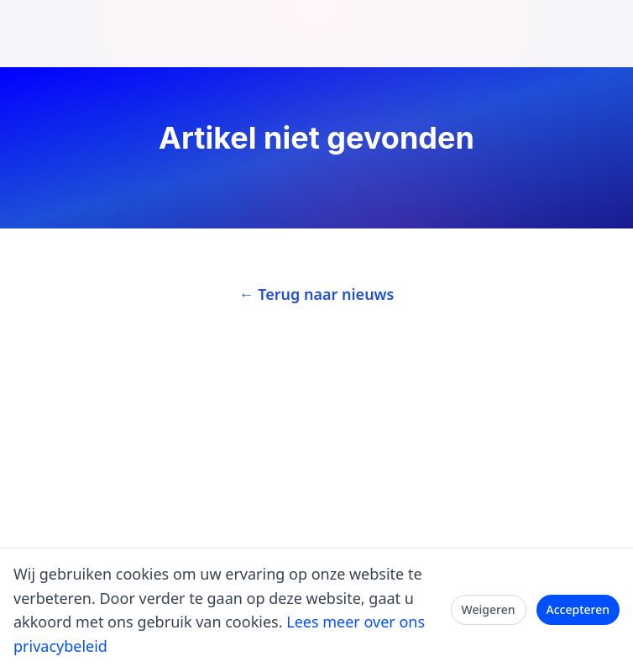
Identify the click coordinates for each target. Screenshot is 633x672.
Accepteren (578, 609)
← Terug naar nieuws (317, 294)
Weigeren (489, 609)
